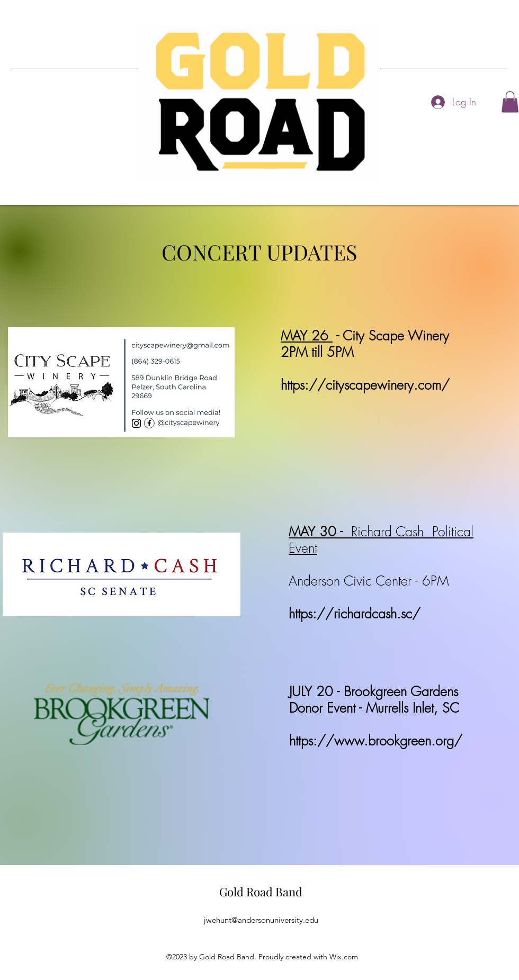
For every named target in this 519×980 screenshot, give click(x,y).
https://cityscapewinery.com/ (365, 385)
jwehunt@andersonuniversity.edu (261, 920)
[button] (510, 102)
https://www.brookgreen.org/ (376, 741)
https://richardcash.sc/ (355, 614)
